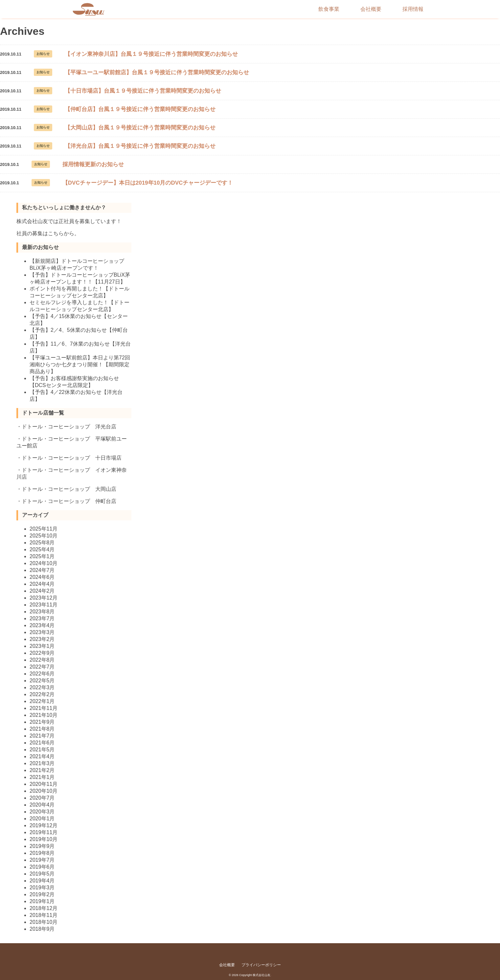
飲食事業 (329, 9)
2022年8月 (42, 660)
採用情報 (413, 9)
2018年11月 (44, 915)
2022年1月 (42, 701)
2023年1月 (42, 646)
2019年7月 (42, 860)
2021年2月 (42, 770)
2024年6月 (42, 577)
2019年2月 (42, 894)
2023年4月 (42, 625)
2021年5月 (42, 750)
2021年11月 (44, 708)
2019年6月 (42, 867)
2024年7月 (42, 570)
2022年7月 (42, 667)
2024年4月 (42, 584)
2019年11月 (44, 832)
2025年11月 (44, 529)
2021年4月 (42, 756)
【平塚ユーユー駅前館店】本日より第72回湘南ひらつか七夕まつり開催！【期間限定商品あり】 (80, 365)
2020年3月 (42, 812)
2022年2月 (42, 694)
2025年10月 (44, 536)
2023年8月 (42, 612)
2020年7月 (42, 798)
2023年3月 (42, 632)
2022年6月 (42, 674)
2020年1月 (42, 819)
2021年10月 (44, 715)
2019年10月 (44, 839)
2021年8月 (42, 729)
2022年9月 (42, 653)
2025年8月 (42, 543)
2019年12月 (44, 825)
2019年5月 (42, 874)
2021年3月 (42, 763)
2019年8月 (42, 853)
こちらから (61, 233)
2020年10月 (44, 791)
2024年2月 (42, 591)
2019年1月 (42, 901)
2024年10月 (44, 563)
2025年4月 (42, 549)
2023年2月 (42, 639)
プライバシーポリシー (261, 965)
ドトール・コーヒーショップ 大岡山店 (69, 489)
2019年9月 (42, 846)
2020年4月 (42, 805)
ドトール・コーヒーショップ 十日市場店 (72, 458)
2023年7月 (42, 618)
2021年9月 (42, 722)
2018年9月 (42, 929)
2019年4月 (42, 881)
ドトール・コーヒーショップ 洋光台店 (69, 427)
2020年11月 (44, 784)
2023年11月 (44, 605)
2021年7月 (42, 736)
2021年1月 (42, 777)
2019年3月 (42, 888)
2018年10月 (44, 922)
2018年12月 (44, 908)
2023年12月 (44, 598)
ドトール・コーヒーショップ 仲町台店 (69, 501)
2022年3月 (42, 687)
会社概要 (371, 9)
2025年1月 (42, 556)
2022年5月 (42, 681)
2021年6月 (42, 743)
